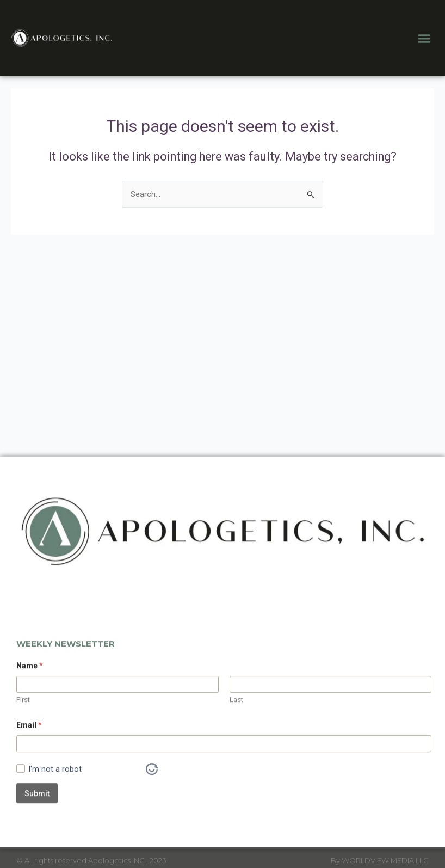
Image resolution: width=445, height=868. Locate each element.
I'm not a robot (55, 814)
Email (29, 769)
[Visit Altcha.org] (152, 814)
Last (236, 744)
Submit (37, 838)
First (23, 744)
